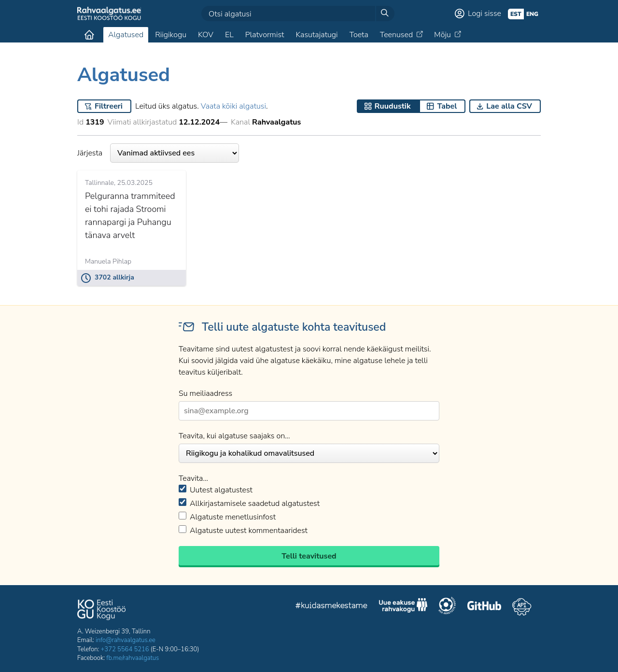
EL (229, 35)
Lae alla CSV (509, 106)
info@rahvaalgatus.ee (126, 640)
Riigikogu (171, 35)
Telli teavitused (309, 556)
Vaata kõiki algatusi (233, 106)
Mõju (442, 35)
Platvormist (265, 35)
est (516, 14)
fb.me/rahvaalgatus (133, 658)
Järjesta (158, 153)
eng (532, 14)
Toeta (359, 35)
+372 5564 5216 (125, 649)
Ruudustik (393, 106)
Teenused (396, 35)
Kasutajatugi (316, 35)
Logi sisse (485, 14)
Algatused (126, 35)
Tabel (447, 106)
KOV (206, 35)
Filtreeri (109, 106)
